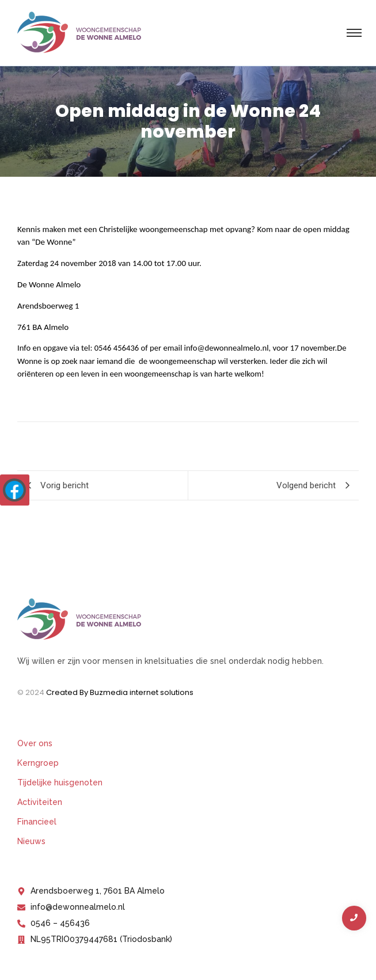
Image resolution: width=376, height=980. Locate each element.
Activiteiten (40, 802)
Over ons (35, 743)
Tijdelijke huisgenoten (60, 783)
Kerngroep (38, 763)
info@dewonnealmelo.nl (227, 348)
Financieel (37, 822)
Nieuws (31, 841)
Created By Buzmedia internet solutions (120, 692)
